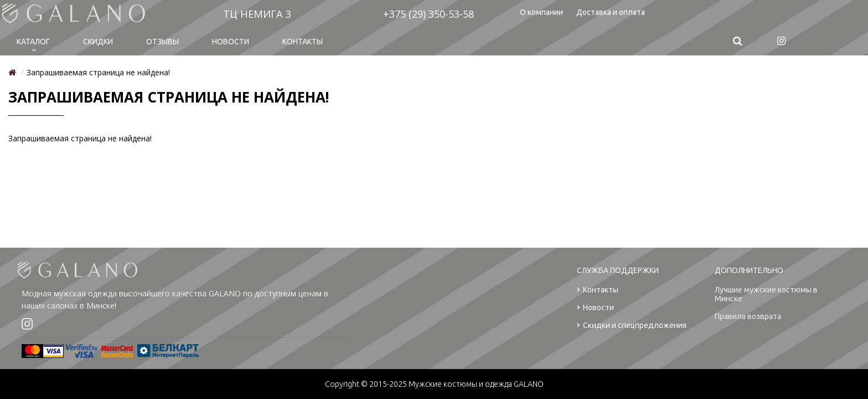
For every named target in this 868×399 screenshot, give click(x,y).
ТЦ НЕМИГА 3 (257, 14)
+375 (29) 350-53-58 (428, 14)
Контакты (303, 42)
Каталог (33, 42)
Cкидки (98, 42)
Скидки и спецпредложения (632, 326)
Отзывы (162, 42)
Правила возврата (748, 316)
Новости (231, 42)
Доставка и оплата (611, 12)
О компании (541, 12)
